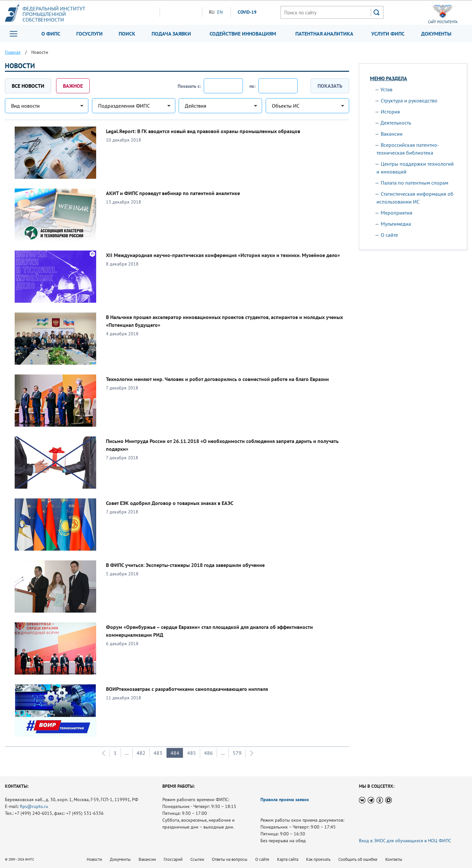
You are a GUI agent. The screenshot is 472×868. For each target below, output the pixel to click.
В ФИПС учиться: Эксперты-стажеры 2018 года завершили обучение (185, 565)
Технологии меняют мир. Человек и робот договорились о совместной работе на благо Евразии (217, 379)
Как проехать (318, 859)
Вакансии (392, 134)
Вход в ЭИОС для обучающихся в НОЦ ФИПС (405, 841)
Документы (436, 34)
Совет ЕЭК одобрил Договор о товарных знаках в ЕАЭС (170, 503)
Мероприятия (397, 213)
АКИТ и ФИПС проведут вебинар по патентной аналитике (173, 193)
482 (141, 753)
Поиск (127, 34)
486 (208, 753)
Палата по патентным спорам (414, 183)
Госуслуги (89, 34)
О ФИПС (51, 34)
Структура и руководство (409, 100)
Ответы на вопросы (230, 859)
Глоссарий (173, 859)
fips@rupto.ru (34, 806)
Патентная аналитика (324, 34)
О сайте (389, 235)
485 (192, 753)
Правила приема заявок (285, 799)
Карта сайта (288, 859)
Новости (94, 859)
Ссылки (197, 859)
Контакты (394, 859)
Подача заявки (171, 34)
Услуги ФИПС (388, 34)
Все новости (28, 86)
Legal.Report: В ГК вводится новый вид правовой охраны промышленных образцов (203, 131)
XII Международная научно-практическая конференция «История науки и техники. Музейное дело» (223, 255)
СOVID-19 (247, 12)
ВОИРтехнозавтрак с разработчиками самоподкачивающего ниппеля (187, 689)
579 (237, 753)
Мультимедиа (396, 224)
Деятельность (396, 123)
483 (158, 753)
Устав (386, 89)
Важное (73, 86)
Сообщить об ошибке (358, 859)
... (127, 753)
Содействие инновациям (243, 34)
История (390, 112)
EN (220, 12)
